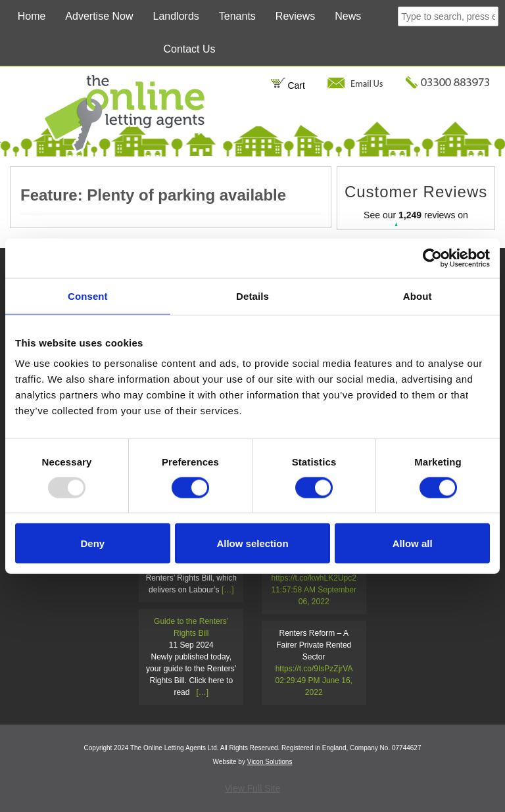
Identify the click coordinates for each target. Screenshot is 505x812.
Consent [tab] (88, 296)
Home (32, 16)
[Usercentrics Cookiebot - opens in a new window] (432, 258)
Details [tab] (252, 296)
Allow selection (252, 543)
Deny (92, 543)
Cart (288, 85)
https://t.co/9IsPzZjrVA (314, 669)
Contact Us (189, 49)
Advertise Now (99, 16)
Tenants (237, 16)
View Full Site (253, 788)
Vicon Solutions (270, 762)
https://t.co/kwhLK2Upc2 (314, 578)
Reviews (295, 16)
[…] (228, 590)
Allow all (413, 543)
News (348, 16)
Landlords (176, 16)
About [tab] (418, 296)
